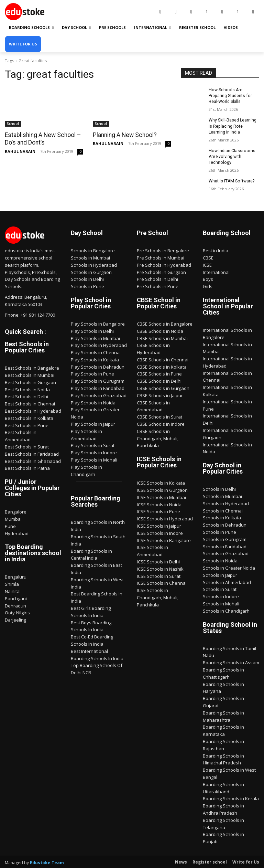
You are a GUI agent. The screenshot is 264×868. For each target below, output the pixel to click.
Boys (208, 278)
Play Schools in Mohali (94, 459)
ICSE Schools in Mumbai (161, 496)
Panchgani (16, 597)
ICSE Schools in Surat (159, 575)
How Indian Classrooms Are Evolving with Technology (231, 156)
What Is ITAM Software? (231, 180)
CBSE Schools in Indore (161, 423)
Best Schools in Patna (27, 467)
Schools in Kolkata (222, 517)
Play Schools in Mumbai (95, 337)
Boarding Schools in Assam (231, 661)
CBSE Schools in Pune (159, 373)
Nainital (13, 590)
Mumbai (13, 518)
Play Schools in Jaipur (93, 423)
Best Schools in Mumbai (30, 374)
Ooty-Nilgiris (17, 612)
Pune (10, 525)
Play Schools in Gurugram (98, 380)
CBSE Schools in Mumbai (162, 337)
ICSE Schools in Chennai (162, 582)
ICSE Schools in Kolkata (161, 482)
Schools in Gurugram (225, 538)
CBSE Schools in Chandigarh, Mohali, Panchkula (158, 437)
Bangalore (16, 511)
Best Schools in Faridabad (32, 453)
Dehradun (15, 605)
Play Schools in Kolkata (95, 359)
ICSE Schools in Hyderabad (165, 518)
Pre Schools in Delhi (157, 278)
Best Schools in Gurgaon (30, 381)
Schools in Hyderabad (94, 264)
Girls (208, 285)
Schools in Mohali (221, 603)
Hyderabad (17, 532)
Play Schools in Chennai (96, 351)
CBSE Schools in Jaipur (160, 394)
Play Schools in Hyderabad (99, 344)
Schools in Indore (221, 595)
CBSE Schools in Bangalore (165, 323)
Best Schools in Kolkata (29, 417)
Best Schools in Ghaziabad (33, 460)
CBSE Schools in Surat (159, 416)
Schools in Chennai (223, 510)
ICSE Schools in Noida (159, 504)
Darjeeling (15, 619)
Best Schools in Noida (27, 389)
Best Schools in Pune (27, 424)
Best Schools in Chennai (30, 403)
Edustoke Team (47, 862)
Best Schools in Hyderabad (33, 410)
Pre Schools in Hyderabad (164, 264)
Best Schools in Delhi (26, 395)
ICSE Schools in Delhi (158, 561)
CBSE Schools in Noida (160, 330)
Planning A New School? (124, 135)
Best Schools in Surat (27, 446)
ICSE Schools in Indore (160, 532)
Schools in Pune (87, 285)
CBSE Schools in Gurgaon (163, 387)
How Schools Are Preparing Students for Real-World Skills (230, 96)
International (216, 271)
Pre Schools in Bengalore (163, 250)
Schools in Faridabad (225, 546)
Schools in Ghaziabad (226, 552)
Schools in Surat (220, 588)
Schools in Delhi (87, 278)
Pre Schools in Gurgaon (161, 271)
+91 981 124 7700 (38, 314)
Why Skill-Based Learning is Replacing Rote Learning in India (233, 126)
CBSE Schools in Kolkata (162, 366)
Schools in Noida (220, 560)
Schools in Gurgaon (91, 271)
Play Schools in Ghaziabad (99, 394)
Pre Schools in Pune (158, 285)
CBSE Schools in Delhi (159, 380)
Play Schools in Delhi (92, 330)
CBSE (208, 257)
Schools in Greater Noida (229, 567)
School (13, 124)
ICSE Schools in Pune (158, 510)
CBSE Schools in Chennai (163, 359)
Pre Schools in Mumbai (161, 257)
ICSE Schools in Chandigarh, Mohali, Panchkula (158, 596)
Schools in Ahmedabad (227, 581)
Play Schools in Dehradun (98, 366)
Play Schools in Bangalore (98, 323)
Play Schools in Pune (92, 373)
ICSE (207, 264)
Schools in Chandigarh (226, 610)
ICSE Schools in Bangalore (164, 539)
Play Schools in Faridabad (98, 387)
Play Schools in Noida (93, 402)
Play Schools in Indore (94, 452)
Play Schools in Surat (93, 444)
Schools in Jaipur (220, 574)
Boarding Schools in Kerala (231, 797)
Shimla (12, 583)
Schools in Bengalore (93, 250)
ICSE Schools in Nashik (160, 568)
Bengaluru (16, 576)
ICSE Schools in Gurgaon (162, 489)
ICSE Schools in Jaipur (159, 525)
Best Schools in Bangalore (32, 367)
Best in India (216, 250)
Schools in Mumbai (90, 257)
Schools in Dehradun (225, 524)
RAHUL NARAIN (20, 151)
